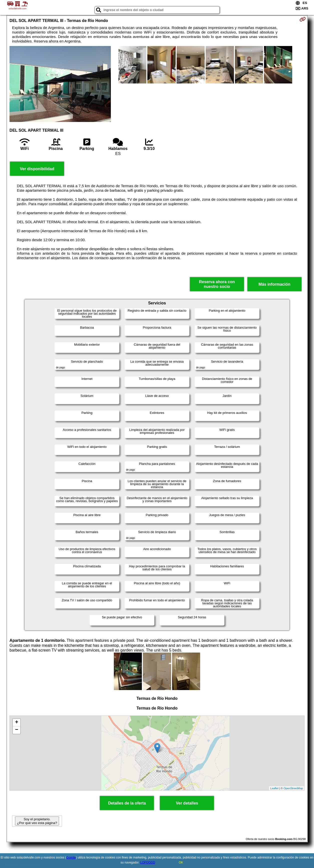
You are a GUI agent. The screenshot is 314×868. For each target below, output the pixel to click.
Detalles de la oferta (127, 803)
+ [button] (17, 723)
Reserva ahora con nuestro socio (217, 284)
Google (71, 858)
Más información (274, 284)
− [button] (17, 730)
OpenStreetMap (293, 788)
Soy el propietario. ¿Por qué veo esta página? (37, 821)
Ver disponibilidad (37, 169)
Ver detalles (187, 803)
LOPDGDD (148, 863)
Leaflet (274, 788)
